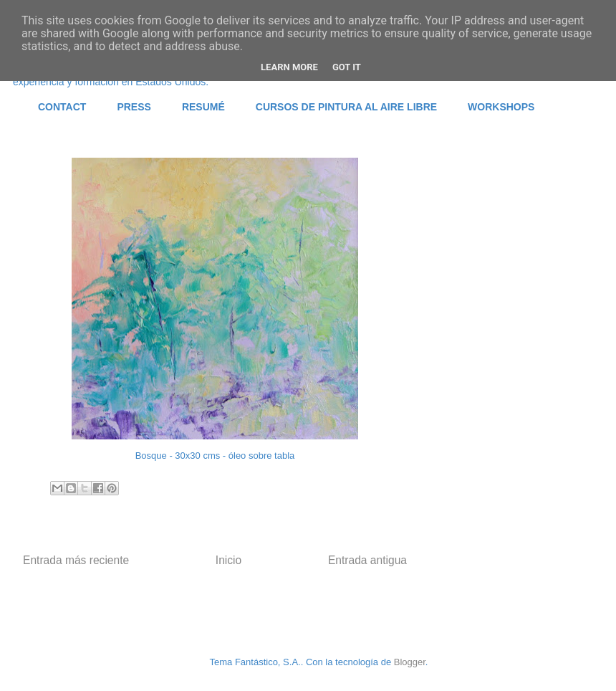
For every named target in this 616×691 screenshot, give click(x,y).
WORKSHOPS (501, 107)
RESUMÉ (203, 107)
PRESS (134, 107)
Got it (347, 67)
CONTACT (62, 107)
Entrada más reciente (76, 560)
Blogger (410, 662)
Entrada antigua (367, 560)
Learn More (289, 67)
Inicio (228, 560)
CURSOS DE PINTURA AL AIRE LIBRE (346, 107)
